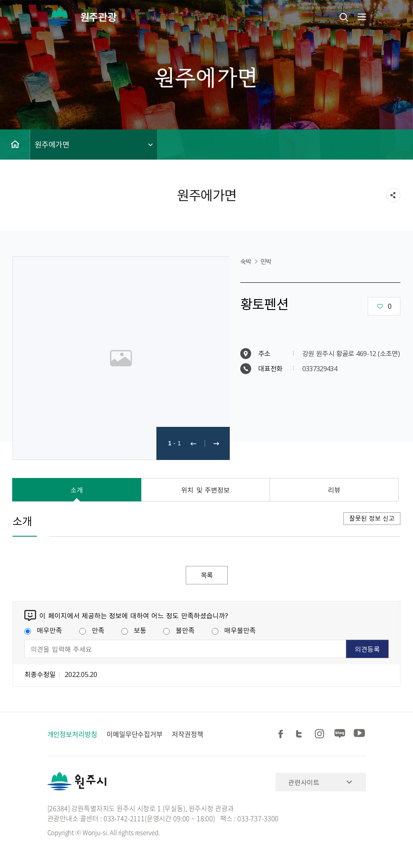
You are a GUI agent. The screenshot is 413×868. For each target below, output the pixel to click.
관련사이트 (304, 782)
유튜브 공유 (359, 734)
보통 (134, 630)
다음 (216, 443)
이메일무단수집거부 (135, 734)
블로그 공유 (340, 734)
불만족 (179, 630)
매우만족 (43, 630)
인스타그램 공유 (321, 734)
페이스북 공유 (282, 734)
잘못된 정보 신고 (372, 518)
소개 (77, 490)
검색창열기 (344, 17)
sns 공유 (393, 195)
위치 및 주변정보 (205, 490)
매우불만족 (234, 630)
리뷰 (334, 490)
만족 (92, 630)
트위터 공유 (301, 734)
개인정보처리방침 (72, 734)
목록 (207, 575)
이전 (193, 443)
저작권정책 (188, 734)
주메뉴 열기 (361, 17)
